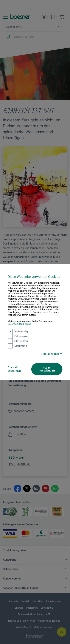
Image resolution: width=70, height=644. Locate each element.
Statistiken (18, 341)
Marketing (17, 346)
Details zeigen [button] (51, 354)
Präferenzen (18, 336)
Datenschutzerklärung (19, 324)
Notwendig (18, 331)
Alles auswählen (47, 369)
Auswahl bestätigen (14, 369)
